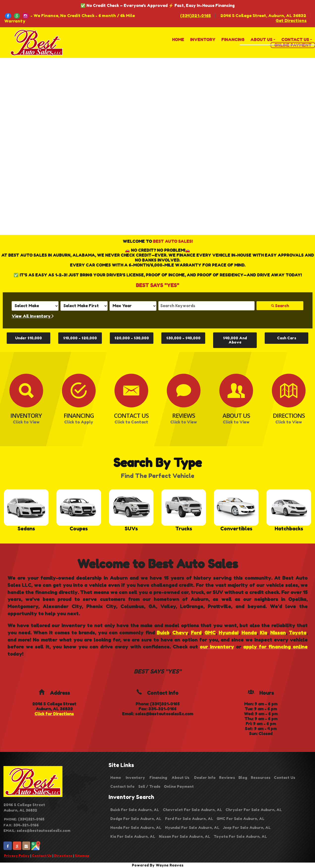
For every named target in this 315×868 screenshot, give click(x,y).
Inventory (135, 778)
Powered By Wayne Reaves (158, 865)
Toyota (298, 633)
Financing (158, 778)
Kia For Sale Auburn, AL (133, 836)
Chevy (180, 633)
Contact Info (122, 786)
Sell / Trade (149, 786)
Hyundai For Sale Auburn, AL (192, 828)
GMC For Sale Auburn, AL (241, 819)
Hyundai (229, 633)
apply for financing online (275, 647)
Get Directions (291, 21)
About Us (180, 778)
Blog (243, 778)
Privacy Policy (17, 856)
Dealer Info (205, 778)
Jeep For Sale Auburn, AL (247, 828)
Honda (249, 633)
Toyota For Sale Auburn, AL (240, 836)
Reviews (227, 778)
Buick (163, 633)
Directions (63, 856)
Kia (263, 633)
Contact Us (42, 856)
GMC (210, 633)
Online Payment (179, 786)
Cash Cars (287, 338)
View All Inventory (33, 316)
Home (116, 778)
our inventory (217, 647)
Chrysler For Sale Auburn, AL (254, 810)
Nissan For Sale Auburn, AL (185, 836)
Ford (196, 633)
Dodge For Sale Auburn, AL (136, 819)
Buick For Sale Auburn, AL (135, 810)
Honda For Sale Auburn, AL (136, 828)
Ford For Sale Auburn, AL (189, 819)
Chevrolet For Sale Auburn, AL (192, 810)
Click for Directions (54, 714)
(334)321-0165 (196, 16)
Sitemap (82, 856)
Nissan (278, 633)
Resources (261, 778)
